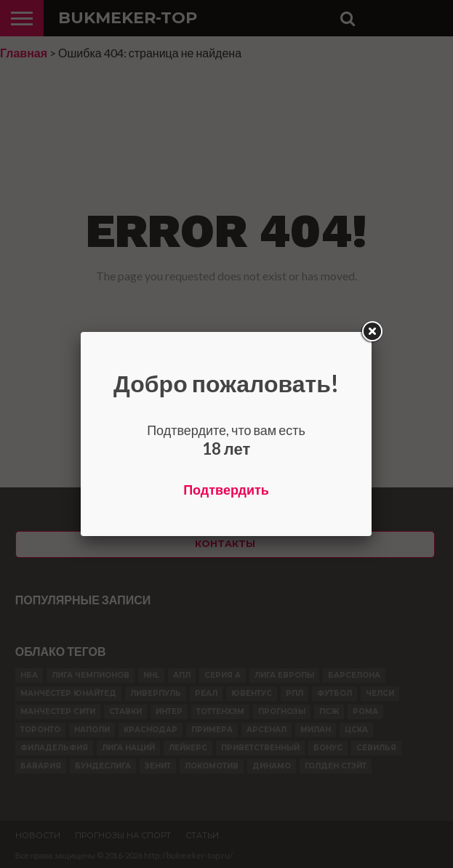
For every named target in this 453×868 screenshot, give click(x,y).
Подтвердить (226, 490)
